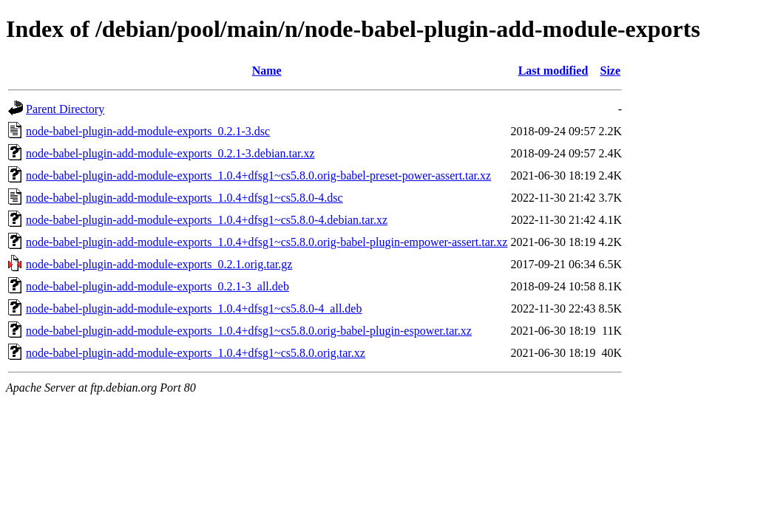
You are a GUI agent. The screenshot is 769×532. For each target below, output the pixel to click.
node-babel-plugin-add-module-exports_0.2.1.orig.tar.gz (159, 264)
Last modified (553, 71)
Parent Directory (65, 109)
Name (267, 71)
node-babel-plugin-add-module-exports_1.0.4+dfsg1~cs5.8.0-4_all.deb (194, 308)
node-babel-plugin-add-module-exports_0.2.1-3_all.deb (157, 286)
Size (611, 71)
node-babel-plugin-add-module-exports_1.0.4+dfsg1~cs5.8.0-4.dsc (184, 198)
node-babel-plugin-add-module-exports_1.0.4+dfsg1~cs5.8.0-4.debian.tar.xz (207, 220)
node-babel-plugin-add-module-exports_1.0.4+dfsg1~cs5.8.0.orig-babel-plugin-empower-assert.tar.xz (267, 242)
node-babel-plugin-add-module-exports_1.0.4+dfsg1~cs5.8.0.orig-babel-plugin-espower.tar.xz (249, 331)
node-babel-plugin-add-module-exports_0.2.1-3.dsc (148, 131)
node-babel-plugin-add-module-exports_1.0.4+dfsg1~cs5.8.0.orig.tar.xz (196, 353)
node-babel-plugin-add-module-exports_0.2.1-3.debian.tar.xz (170, 153)
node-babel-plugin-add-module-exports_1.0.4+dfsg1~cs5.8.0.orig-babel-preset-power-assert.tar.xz (258, 175)
